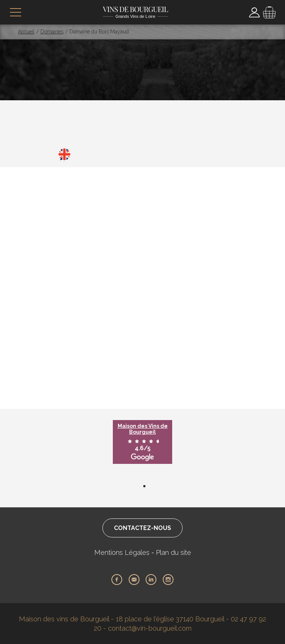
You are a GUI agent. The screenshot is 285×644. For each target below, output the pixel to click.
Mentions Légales (122, 552)
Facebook (117, 580)
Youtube (134, 580)
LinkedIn (151, 580)
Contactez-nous (142, 528)
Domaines (52, 32)
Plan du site (173, 552)
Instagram (168, 580)
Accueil (26, 32)
